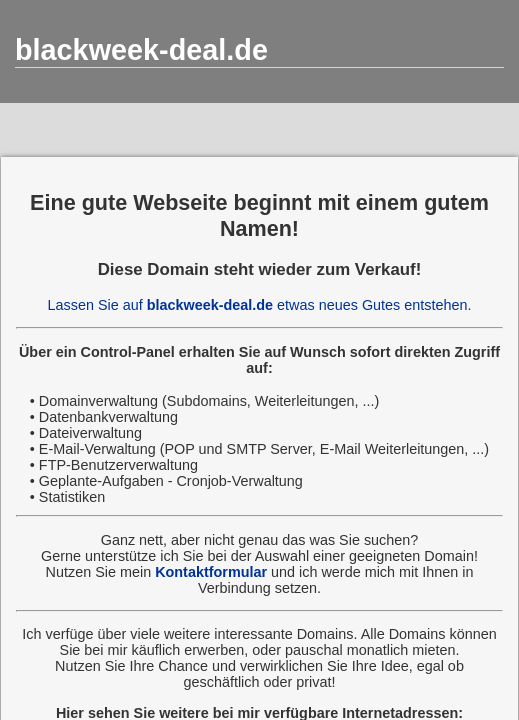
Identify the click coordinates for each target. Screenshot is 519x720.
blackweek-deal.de (141, 50)
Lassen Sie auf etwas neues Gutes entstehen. (260, 305)
